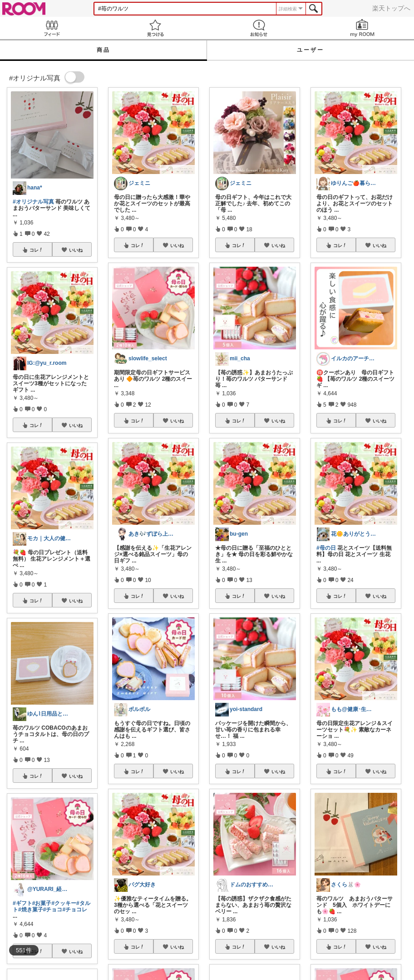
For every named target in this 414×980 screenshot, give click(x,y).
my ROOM (362, 28)
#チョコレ (75, 910)
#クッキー (64, 903)
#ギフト (22, 903)
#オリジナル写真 (33, 202)
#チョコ (53, 910)
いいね (76, 250)
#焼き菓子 (31, 910)
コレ (36, 250)
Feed (52, 28)
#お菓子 (42, 903)
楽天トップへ (391, 8)
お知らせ (259, 28)
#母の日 (326, 548)
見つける (155, 28)
